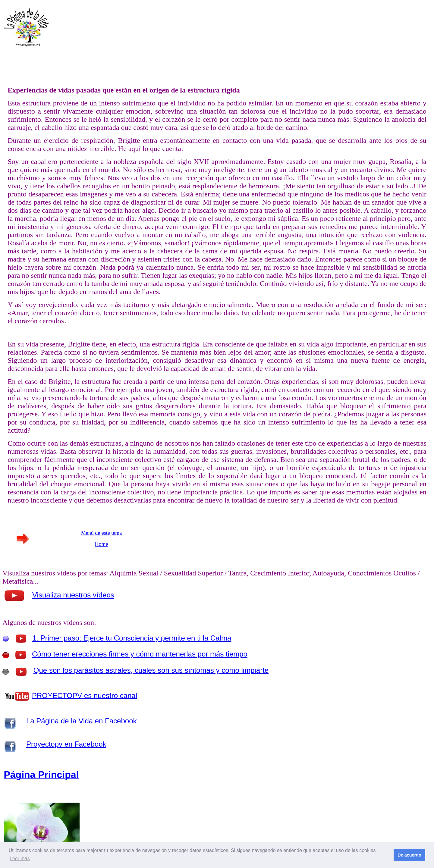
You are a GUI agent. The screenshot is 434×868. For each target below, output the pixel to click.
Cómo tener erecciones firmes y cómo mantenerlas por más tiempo (140, 654)
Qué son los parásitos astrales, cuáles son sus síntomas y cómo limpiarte (151, 670)
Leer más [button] (20, 859)
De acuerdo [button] (409, 855)
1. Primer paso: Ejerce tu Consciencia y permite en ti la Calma (132, 638)
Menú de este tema (101, 533)
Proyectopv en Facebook (66, 744)
